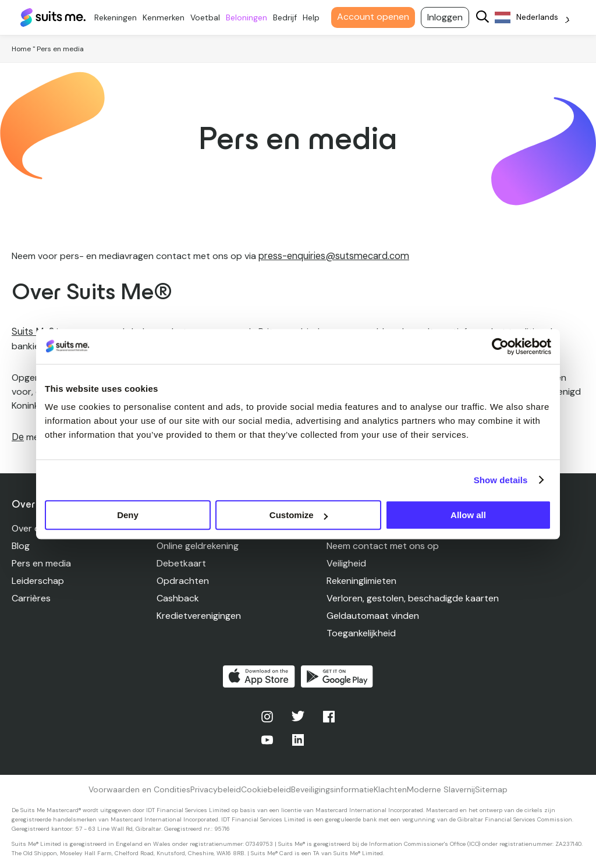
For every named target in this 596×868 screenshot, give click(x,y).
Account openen (378, 17)
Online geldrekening (198, 545)
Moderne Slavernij (441, 789)
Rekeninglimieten (361, 580)
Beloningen (251, 17)
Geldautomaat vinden (373, 615)
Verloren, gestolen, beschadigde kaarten (413, 598)
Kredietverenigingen (199, 615)
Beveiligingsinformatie (332, 789)
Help (316, 17)
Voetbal (210, 17)
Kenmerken (168, 17)
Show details (501, 480)
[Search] (487, 18)
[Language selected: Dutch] (537, 18)
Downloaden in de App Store (259, 676)
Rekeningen (120, 17)
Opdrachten (183, 580)
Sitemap (491, 789)
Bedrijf (290, 17)
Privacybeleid (216, 789)
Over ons (31, 528)
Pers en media (41, 563)
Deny (128, 515)
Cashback (178, 598)
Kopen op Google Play (337, 676)
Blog (21, 545)
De (17, 436)
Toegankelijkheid (361, 633)
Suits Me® (32, 332)
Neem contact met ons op (383, 545)
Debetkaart (181, 563)
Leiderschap (38, 580)
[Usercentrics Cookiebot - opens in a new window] (500, 346)
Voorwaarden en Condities (139, 789)
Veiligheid (346, 563)
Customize (299, 515)
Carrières (31, 598)
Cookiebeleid (266, 789)
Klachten (390, 789)
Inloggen (450, 17)
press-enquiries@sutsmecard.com (332, 256)
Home (21, 49)
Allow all (468, 515)
